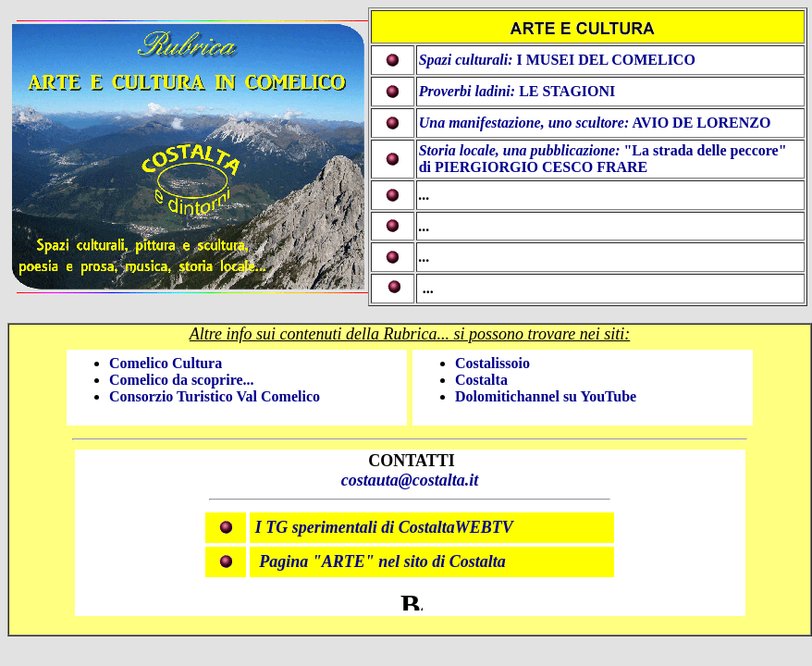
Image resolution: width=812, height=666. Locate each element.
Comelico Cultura (166, 363)
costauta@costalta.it (410, 480)
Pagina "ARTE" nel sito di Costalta (382, 561)
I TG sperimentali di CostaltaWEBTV (384, 527)
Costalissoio (492, 363)
